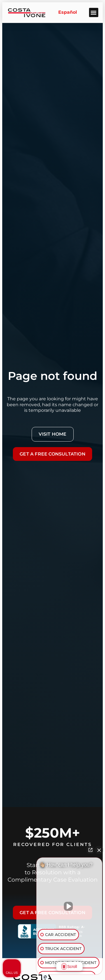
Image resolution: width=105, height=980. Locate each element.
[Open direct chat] (90, 850)
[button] (94, 12)
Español (68, 12)
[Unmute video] (69, 906)
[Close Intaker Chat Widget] (99, 850)
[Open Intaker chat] (45, 977)
